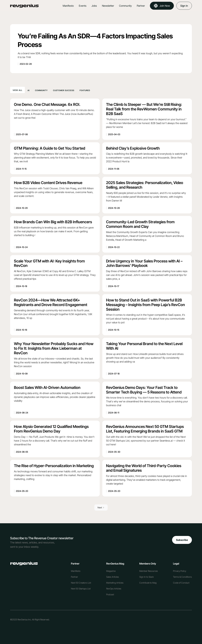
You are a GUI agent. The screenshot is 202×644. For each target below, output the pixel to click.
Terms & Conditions (182, 577)
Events (83, 6)
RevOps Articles (114, 589)
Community (125, 6)
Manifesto (68, 6)
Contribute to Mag (148, 583)
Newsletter (108, 6)
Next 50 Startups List (81, 589)
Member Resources (149, 571)
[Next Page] (101, 507)
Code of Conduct (181, 583)
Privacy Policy (180, 571)
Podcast (110, 594)
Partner (141, 6)
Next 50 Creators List (81, 583)
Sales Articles (113, 577)
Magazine (111, 571)
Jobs (94, 6)
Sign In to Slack (147, 577)
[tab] (17, 90)
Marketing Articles (115, 583)
